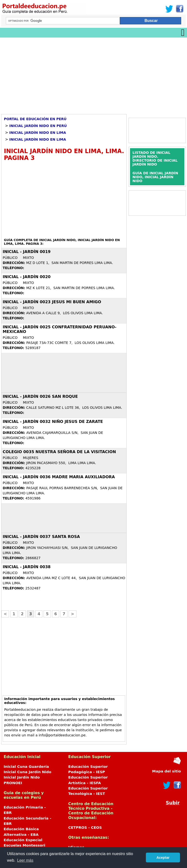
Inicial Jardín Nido (22, 777)
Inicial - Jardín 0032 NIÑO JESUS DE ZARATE (53, 422)
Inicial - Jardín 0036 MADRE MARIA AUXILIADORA (59, 477)
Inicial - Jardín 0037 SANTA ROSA (41, 537)
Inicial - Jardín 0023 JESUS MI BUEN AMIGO (52, 302)
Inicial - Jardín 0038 (27, 567)
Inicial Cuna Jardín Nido (28, 772)
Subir (173, 803)
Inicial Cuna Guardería (26, 767)
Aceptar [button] (163, 858)
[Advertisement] (93, 74)
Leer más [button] (25, 860)
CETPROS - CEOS (85, 828)
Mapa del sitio (167, 771)
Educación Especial (23, 840)
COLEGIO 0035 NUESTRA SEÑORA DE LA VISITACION (59, 452)
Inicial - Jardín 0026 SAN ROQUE (40, 396)
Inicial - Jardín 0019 (27, 252)
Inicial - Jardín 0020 (27, 277)
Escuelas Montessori (24, 845)
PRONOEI (13, 783)
